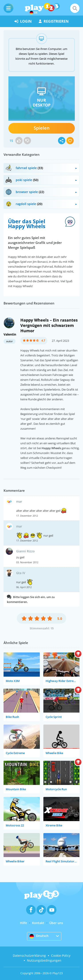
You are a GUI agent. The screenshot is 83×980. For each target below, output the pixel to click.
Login (23, 21)
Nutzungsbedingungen (44, 960)
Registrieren (54, 21)
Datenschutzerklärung (29, 955)
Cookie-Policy (61, 955)
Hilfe (23, 923)
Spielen (42, 128)
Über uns (56, 923)
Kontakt (38, 923)
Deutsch (39, 936)
